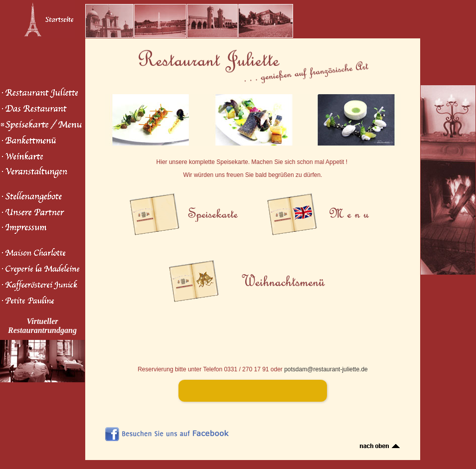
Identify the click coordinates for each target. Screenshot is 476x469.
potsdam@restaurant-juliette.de (326, 369)
